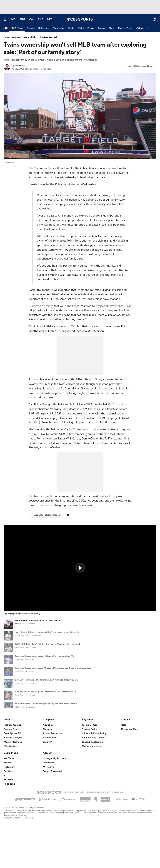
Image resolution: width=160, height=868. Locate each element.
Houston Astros (106, 430)
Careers (47, 759)
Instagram (9, 797)
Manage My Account (54, 788)
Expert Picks (30, 37)
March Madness (13, 772)
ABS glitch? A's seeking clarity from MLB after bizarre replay (45, 692)
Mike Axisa (20, 66)
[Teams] (101, 28)
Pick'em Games (12, 755)
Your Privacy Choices (94, 768)
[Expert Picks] (125, 28)
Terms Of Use (90, 755)
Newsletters (50, 793)
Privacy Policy (90, 759)
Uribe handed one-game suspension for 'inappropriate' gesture (47, 727)
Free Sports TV (12, 763)
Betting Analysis (13, 768)
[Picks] (81, 28)
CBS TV (47, 772)
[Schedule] (44, 28)
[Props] (91, 28)
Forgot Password (52, 801)
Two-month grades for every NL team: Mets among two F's (44, 656)
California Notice (91, 776)
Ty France (110, 439)
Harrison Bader (56, 439)
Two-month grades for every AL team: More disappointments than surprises (53, 668)
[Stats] (111, 28)
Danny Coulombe (92, 439)
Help (124, 755)
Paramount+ (50, 768)
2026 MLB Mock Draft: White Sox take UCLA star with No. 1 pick (48, 644)
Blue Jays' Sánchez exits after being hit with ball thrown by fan (46, 680)
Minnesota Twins (44, 168)
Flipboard (9, 814)
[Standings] (58, 28)
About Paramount (53, 763)
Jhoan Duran (100, 443)
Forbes (62, 331)
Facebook (9, 801)
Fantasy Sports (12, 759)
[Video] (139, 28)
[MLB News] (17, 28)
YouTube (9, 788)
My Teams (49, 797)
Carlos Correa (73, 430)
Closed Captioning (92, 772)
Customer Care (130, 759)
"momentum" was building (93, 290)
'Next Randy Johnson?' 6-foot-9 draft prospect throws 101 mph (47, 632)
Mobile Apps (11, 776)
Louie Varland (53, 448)
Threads (8, 810)
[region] (80, 568)
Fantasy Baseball (49, 37)
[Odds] (71, 28)
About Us (48, 755)
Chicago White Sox (92, 389)
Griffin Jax (116, 443)
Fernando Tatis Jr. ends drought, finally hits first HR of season (46, 704)
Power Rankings (12, 37)
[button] (148, 28)
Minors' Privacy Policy (94, 763)
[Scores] (31, 28)
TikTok (7, 793)
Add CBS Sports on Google (141, 66)
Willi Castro (73, 439)
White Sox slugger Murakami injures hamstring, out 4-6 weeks (46, 716)
